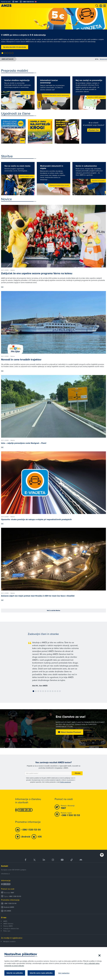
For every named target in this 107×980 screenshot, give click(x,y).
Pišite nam (7, 931)
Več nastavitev (64, 973)
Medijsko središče (9, 941)
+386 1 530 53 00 (10, 903)
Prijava (78, 773)
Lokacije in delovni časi (11, 929)
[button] (2, 53)
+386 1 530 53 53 (15, 896)
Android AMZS (9, 907)
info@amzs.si (5, 874)
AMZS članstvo (8, 924)
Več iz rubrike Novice (53, 610)
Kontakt (5, 866)
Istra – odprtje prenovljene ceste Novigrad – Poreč (24, 443)
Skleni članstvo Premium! (71, 732)
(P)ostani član (94, 130)
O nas (4, 917)
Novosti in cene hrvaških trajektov (21, 360)
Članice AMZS (8, 926)
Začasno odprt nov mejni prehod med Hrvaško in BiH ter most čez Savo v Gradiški (38, 596)
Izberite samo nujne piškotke (41, 973)
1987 (12, 893)
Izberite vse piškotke (15, 973)
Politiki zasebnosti (65, 782)
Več (2, 287)
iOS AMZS (7, 911)
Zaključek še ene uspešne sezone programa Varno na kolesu (37, 273)
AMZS (5, 921)
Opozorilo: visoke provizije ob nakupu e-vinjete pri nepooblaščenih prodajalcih (36, 519)
